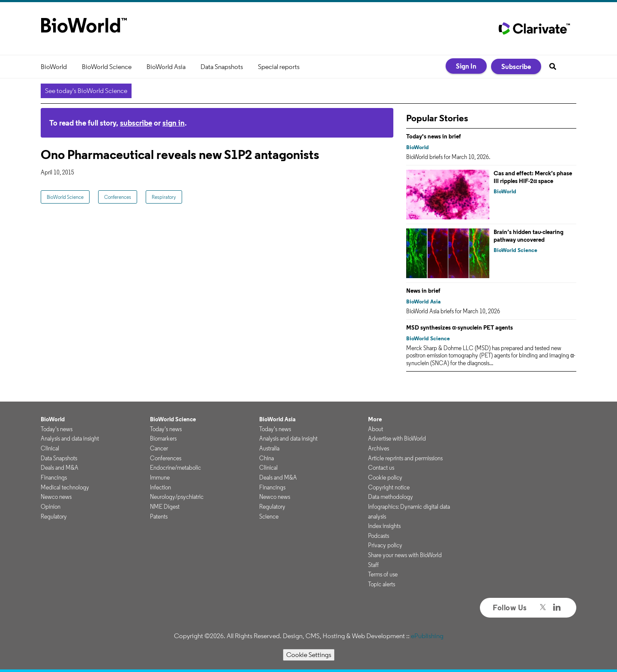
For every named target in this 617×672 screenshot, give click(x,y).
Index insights (384, 526)
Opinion (51, 507)
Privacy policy (385, 545)
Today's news (57, 429)
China (267, 458)
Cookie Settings (309, 655)
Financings (54, 477)
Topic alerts (382, 584)
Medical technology (65, 487)
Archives (379, 448)
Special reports (279, 67)
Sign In (466, 66)
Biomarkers (163, 438)
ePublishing (427, 636)
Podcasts (379, 536)
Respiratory (164, 197)
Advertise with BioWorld (397, 438)
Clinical (50, 448)
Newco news (56, 497)
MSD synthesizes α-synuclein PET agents (460, 327)
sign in (174, 123)
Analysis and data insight (70, 438)
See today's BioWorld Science (86, 91)
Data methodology (391, 497)
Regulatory (54, 516)
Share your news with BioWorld (405, 555)
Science (269, 516)
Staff (373, 565)
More (375, 419)
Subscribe (516, 66)
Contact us (381, 468)
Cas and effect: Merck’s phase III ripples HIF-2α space (533, 177)
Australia (269, 448)
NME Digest (165, 507)
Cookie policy (385, 477)
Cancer (159, 448)
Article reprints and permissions (405, 458)
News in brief (423, 291)
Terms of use (383, 574)
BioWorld (54, 67)
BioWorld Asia (166, 67)
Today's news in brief (434, 136)
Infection (160, 487)
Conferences (118, 197)
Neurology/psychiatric (177, 497)
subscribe (136, 123)
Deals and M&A (60, 468)
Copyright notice (389, 487)
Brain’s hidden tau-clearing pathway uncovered (529, 236)
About (376, 429)
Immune (160, 477)
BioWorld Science (107, 67)
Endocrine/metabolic (175, 468)
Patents (159, 516)
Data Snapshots (222, 67)
